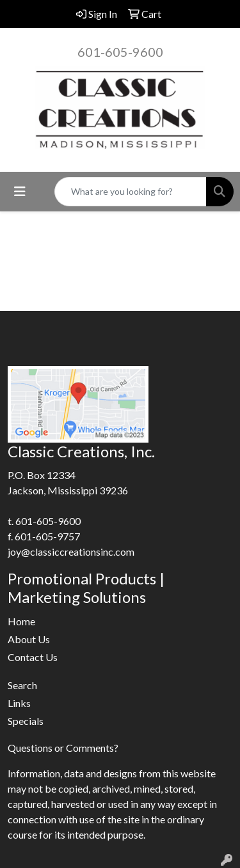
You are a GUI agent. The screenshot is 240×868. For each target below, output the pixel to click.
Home (21, 621)
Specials (26, 721)
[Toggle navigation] (20, 191)
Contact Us (33, 657)
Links (19, 703)
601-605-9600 (120, 52)
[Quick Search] (131, 192)
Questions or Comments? (63, 748)
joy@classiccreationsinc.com (71, 552)
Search (22, 685)
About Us (29, 639)
